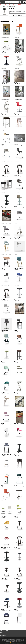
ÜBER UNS (3, 636)
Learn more (16, 643)
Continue (10, 643)
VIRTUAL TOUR (4, 630)
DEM (2, 632)
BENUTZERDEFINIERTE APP (7, 634)
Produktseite (17, 15)
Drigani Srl (12, 10)
